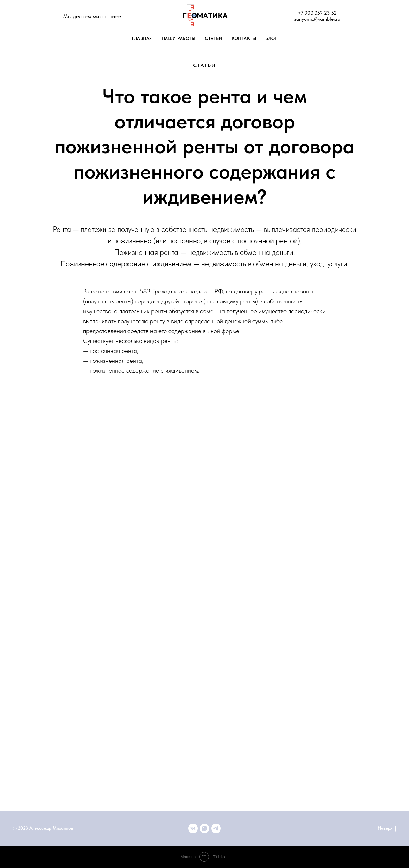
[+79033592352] (204, 828)
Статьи (213, 38)
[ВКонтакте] (193, 828)
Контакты (244, 38)
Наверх (387, 828)
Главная (142, 38)
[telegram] (216, 828)
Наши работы (179, 38)
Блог (271, 38)
